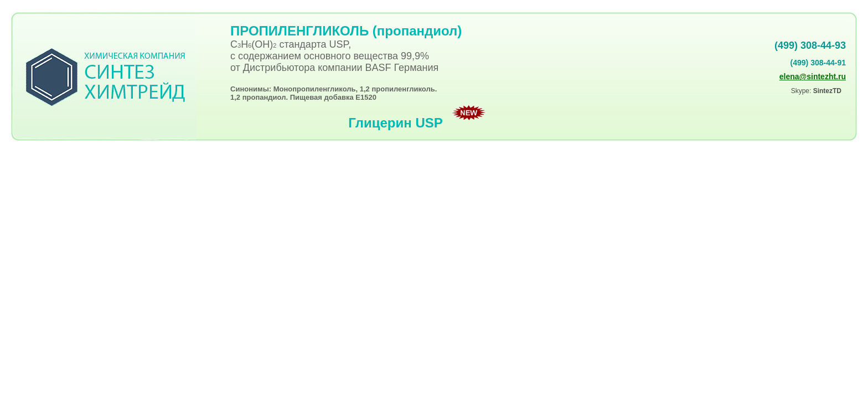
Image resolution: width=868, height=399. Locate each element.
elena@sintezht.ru (813, 76)
